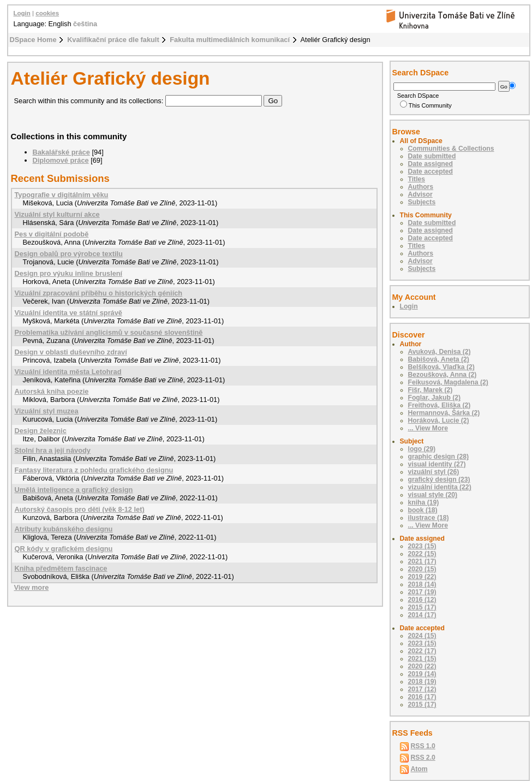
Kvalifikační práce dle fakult (113, 40)
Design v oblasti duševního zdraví (71, 352)
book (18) (423, 510)
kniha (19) (424, 502)
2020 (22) (422, 666)
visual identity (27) (437, 464)
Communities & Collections (451, 149)
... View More (428, 428)
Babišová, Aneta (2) (439, 359)
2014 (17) (422, 615)
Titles (417, 179)
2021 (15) (422, 659)
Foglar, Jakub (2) (435, 398)
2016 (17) (422, 697)
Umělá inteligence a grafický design (74, 490)
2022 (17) (422, 651)
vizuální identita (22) (440, 487)
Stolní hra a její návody (53, 450)
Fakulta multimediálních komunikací (230, 40)
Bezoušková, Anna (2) (443, 375)
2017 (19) (422, 592)
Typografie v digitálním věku (62, 195)
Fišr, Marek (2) (431, 390)
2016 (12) (422, 600)
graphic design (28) (438, 457)
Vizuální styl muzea (47, 411)
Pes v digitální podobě (52, 234)
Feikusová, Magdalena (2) (448, 382)
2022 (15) (422, 554)
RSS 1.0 (423, 746)
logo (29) (422, 449)
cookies (47, 13)
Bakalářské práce (61, 152)
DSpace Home (33, 40)
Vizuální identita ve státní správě (68, 313)
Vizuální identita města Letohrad (68, 372)
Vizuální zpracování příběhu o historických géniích (99, 293)
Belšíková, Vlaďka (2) (441, 367)
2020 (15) (422, 569)
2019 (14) (422, 674)
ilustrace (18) (429, 518)
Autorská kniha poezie (52, 391)
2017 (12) (422, 689)
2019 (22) (422, 577)
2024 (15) (422, 636)
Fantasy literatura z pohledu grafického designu (94, 470)
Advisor (420, 194)
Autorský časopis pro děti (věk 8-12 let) (80, 509)
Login (22, 13)
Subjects (422, 202)
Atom (419, 769)
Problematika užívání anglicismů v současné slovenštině (109, 332)
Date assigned (431, 164)
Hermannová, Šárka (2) (444, 413)
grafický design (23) (439, 480)
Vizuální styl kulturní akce (57, 214)
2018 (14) (422, 584)
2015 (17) (422, 607)
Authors (421, 187)
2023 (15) (422, 546)
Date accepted (431, 171)
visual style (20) (433, 495)
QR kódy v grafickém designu (64, 549)
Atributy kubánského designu (64, 529)
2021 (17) (422, 561)
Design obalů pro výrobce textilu (69, 254)
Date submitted (432, 156)
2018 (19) (422, 682)
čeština (85, 24)
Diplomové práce (61, 160)
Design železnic (41, 431)
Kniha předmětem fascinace (61, 568)
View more (32, 587)
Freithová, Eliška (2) (440, 405)
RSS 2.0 (423, 758)
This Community (426, 105)
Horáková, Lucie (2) (439, 421)
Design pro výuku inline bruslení (69, 273)
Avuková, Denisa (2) (440, 352)
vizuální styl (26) (434, 472)
